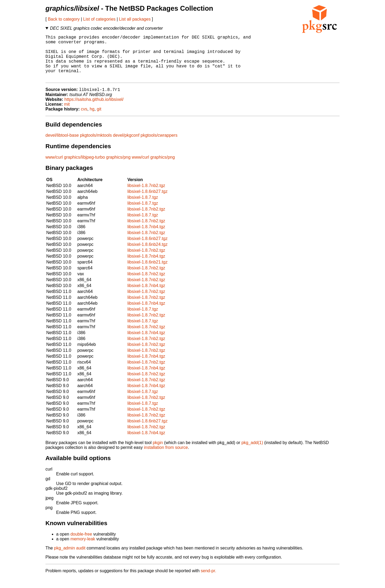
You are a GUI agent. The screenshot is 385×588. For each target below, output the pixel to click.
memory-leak (83, 549)
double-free (81, 545)
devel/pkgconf (126, 146)
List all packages (135, 19)
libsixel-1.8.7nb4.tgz (146, 237)
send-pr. (209, 581)
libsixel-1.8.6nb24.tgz (147, 255)
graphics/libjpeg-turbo (84, 168)
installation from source (166, 458)
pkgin (158, 453)
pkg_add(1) (252, 453)
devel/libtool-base (62, 146)
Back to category (64, 19)
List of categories (99, 19)
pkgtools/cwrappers (159, 146)
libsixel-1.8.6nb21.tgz (147, 272)
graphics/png (118, 168)
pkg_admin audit (70, 558)
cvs (84, 119)
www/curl (54, 168)
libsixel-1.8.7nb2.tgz (146, 196)
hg (92, 119)
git (99, 119)
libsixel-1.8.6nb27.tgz (147, 202)
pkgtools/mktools (96, 146)
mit (67, 115)
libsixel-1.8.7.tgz (143, 208)
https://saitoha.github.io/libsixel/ (94, 110)
